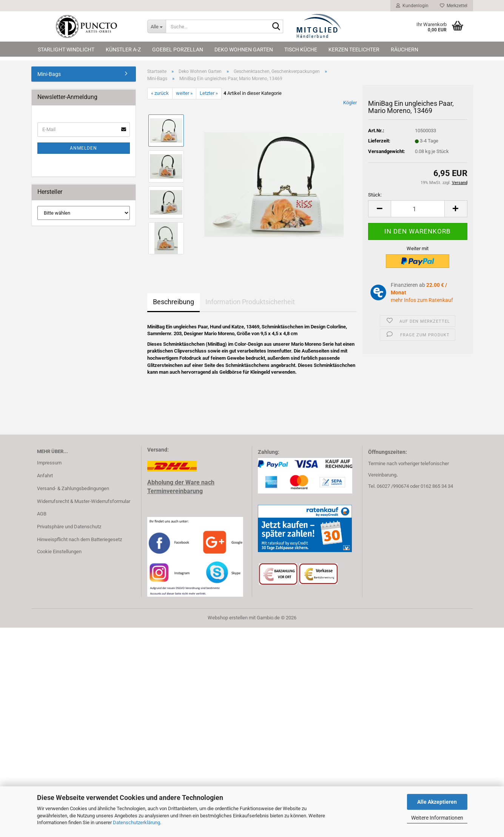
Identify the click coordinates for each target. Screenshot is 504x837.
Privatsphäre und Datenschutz (69, 527)
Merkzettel (454, 6)
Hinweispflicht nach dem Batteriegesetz (79, 539)
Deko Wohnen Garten (244, 50)
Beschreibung (173, 302)
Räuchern (405, 50)
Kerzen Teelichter (354, 50)
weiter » (184, 93)
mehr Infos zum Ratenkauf (422, 300)
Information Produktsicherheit (250, 302)
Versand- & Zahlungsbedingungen (73, 488)
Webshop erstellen (228, 618)
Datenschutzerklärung (136, 822)
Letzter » (209, 93)
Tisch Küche (301, 50)
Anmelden (83, 148)
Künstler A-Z (123, 50)
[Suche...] (156, 26)
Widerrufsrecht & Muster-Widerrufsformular (84, 501)
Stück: (375, 195)
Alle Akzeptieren (437, 802)
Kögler (350, 103)
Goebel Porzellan (178, 50)
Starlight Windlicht (66, 50)
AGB (42, 514)
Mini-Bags (49, 74)
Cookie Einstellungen (59, 552)
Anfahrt (45, 476)
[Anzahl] (418, 209)
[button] (379, 209)
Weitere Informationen (437, 818)
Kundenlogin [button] (412, 6)
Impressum (49, 463)
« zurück (160, 93)
